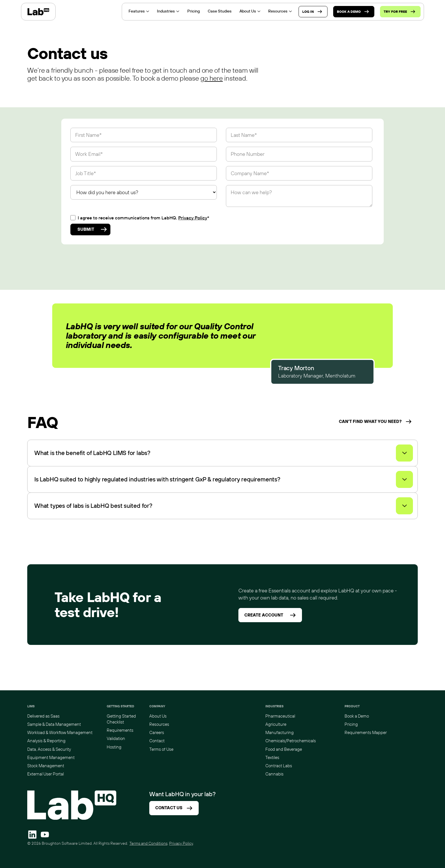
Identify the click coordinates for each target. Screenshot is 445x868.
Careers (157, 732)
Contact (157, 741)
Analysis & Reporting (46, 741)
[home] (38, 12)
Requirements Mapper (366, 732)
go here (212, 78)
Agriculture (276, 724)
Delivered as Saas (43, 716)
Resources (159, 724)
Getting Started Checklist (121, 719)
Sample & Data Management (54, 724)
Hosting (114, 747)
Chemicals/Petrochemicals (291, 741)
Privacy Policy (193, 218)
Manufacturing (280, 732)
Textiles (272, 757)
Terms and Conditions (148, 843)
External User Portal (46, 774)
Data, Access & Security (49, 749)
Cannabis (274, 774)
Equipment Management (51, 757)
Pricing (351, 724)
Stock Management (46, 766)
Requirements (120, 730)
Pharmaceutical (280, 716)
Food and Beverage (284, 749)
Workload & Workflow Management (60, 732)
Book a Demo (357, 716)
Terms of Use (161, 749)
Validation (116, 738)
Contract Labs (279, 766)
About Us (158, 716)
